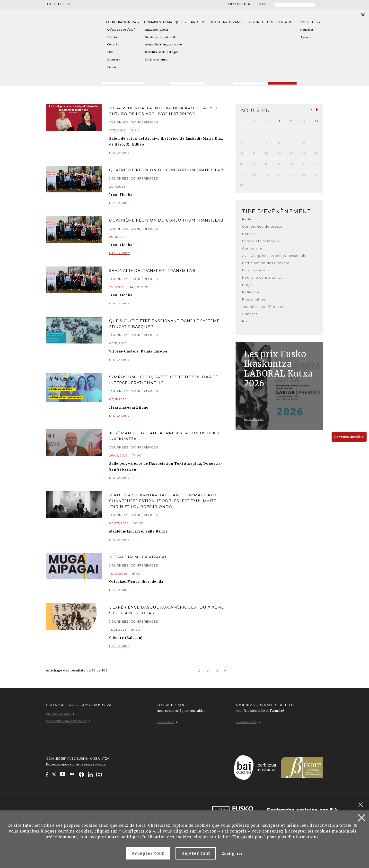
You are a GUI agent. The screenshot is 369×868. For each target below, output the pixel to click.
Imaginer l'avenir (157, 30)
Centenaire (252, 248)
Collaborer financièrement (68, 721)
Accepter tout (148, 853)
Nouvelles (310, 22)
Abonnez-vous (248, 722)
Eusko (123, 22)
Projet (248, 285)
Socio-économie (156, 60)
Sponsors (114, 60)
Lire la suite (169, 153)
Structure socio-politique (162, 52)
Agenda (306, 37)
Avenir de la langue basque (163, 44)
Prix (110, 52)
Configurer (232, 854)
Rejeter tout (196, 853)
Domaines (165, 22)
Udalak (227, 22)
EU (49, 4)
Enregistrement (240, 4)
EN (68, 4)
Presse (112, 67)
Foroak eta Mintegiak (261, 241)
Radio (247, 219)
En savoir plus (249, 837)
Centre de (272, 22)
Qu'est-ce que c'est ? (121, 30)
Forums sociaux (256, 270)
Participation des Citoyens (266, 263)
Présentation (254, 299)
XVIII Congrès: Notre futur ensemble (274, 256)
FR (62, 4)
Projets (198, 22)
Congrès (113, 44)
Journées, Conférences (263, 307)
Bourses (249, 234)
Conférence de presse (262, 226)
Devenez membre (349, 437)
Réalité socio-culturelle (161, 37)
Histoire (113, 37)
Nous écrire (167, 722)
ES (56, 4)
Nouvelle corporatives (262, 277)
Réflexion (251, 292)
